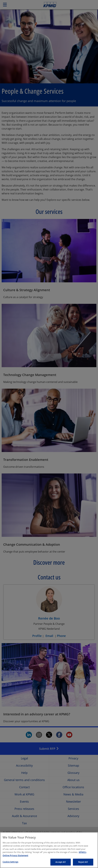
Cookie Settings (10, 862)
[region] (49, 850)
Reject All (83, 862)
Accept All (60, 862)
